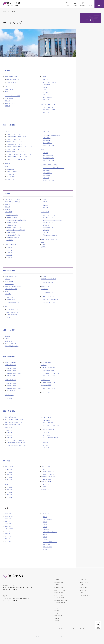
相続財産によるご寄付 (49, 110)
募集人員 (7, 207)
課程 (43, 150)
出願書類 (46, 208)
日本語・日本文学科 (12, 172)
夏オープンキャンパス (49, 218)
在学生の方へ (9, 519)
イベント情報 (45, 212)
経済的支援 (46, 178)
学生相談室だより (48, 292)
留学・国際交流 (9, 357)
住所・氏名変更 (46, 467)
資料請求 (44, 247)
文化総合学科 (10, 174)
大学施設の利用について (48, 477)
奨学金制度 (45, 276)
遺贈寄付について (48, 112)
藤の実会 (7, 461)
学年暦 (7, 291)
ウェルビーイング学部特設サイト (52, 136)
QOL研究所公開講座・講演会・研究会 (17, 445)
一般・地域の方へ (10, 529)
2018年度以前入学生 (12, 312)
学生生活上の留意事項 (13, 302)
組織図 (7, 92)
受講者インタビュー (49, 161)
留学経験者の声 (11, 376)
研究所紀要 (46, 433)
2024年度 (9, 248)
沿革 (6, 87)
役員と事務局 (45, 484)
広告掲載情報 (47, 85)
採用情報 (7, 106)
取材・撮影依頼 (47, 97)
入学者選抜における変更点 (12, 202)
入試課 (45, 517)
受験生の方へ (9, 514)
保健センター (45, 286)
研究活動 (46, 445)
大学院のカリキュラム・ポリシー (16, 149)
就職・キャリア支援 (60, 590)
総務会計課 (46, 529)
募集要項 (46, 205)
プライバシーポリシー (11, 539)
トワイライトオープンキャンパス (52, 220)
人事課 (45, 527)
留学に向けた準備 (46, 363)
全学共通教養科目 (10, 281)
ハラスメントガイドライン (49, 296)
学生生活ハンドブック (49, 302)
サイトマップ (9, 536)
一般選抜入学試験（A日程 (14, 228)
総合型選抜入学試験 (12, 215)
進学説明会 (46, 225)
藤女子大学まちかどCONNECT (14, 425)
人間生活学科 (47, 138)
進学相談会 (46, 230)
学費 (6, 306)
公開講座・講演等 (10, 427)
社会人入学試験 (11, 233)
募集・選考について (12, 368)
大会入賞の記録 (11, 300)
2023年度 (9, 250)
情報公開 (7, 101)
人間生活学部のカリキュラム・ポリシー (18, 144)
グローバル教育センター (48, 383)
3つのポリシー (9, 131)
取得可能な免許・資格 (11, 276)
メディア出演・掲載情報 (50, 82)
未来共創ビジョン (10, 103)
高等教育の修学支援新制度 (49, 279)
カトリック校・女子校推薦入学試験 (16, 220)
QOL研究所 (45, 442)
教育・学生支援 (9, 271)
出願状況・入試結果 (10, 244)
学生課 (45, 539)
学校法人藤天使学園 (60, 603)
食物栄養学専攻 (47, 176)
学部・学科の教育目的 (13, 80)
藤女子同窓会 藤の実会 (61, 600)
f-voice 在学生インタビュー (49, 239)
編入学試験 (10, 240)
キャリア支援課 (47, 519)
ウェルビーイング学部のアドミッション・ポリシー (21, 154)
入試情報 (7, 193)
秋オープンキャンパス (49, 223)
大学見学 (46, 233)
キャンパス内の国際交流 (48, 368)
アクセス (7, 531)
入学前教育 (45, 199)
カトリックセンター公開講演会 (15, 440)
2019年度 (9, 480)
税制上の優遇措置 (48, 107)
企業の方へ (8, 526)
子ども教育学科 (47, 143)
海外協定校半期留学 (10, 380)
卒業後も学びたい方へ (48, 474)
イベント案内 (47, 170)
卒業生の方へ (9, 521)
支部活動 (7, 484)
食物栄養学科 (47, 140)
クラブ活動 (8, 294)
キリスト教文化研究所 (48, 430)
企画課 (45, 524)
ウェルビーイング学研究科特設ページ (54, 168)
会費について (45, 469)
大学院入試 (45, 202)
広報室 (45, 522)
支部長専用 (45, 487)
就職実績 (7, 336)
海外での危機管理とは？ (50, 388)
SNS (44, 90)
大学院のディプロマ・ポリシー (15, 139)
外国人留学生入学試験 (13, 238)
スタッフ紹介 (47, 435)
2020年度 (9, 258)
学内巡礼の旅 (47, 420)
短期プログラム (9, 395)
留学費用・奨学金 (11, 371)
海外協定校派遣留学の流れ (14, 373)
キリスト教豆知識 (48, 423)
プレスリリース (47, 80)
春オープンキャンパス (49, 215)
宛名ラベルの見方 (46, 482)
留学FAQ (44, 365)
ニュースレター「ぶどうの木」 (52, 425)
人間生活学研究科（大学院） (49, 165)
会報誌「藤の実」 (46, 479)
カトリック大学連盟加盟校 (50, 438)
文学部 (7, 166)
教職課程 (46, 153)
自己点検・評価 (9, 98)
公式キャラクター (48, 95)
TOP (5, 12)
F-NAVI (7, 339)
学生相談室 (45, 289)
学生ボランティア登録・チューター (53, 373)
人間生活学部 (45, 131)
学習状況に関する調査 (11, 289)
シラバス (7, 279)
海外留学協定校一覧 (10, 363)
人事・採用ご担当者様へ (12, 346)
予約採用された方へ (49, 282)
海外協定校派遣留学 (10, 365)
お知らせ (57, 608)
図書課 (45, 534)
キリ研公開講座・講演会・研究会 (16, 443)
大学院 (8, 317)
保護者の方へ (9, 524)
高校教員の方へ (9, 516)
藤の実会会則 (45, 489)
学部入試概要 (9, 212)
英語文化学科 (10, 169)
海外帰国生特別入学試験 (13, 235)
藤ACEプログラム (12, 177)
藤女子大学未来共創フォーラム (14, 422)
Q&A (43, 242)
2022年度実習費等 (12, 315)
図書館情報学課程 (48, 155)
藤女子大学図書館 (59, 598)
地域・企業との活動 (10, 417)
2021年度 (9, 255)
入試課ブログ (45, 244)
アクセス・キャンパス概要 (12, 96)
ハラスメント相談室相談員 (50, 300)
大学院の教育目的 (11, 82)
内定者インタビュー (10, 343)
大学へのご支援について (48, 104)
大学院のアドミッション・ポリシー (16, 159)
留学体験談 (10, 398)
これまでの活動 (9, 467)
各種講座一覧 (9, 341)
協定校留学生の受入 (49, 371)
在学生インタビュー (12, 179)
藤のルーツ (46, 100)
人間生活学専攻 (47, 173)
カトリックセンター (47, 417)
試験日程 (7, 204)
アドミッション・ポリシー (12, 199)
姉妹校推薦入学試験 (12, 218)
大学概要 (7, 71)
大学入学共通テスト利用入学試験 (16, 230)
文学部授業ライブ (48, 228)
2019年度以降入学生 (12, 310)
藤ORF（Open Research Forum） (15, 420)
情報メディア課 (47, 547)
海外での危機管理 (46, 385)
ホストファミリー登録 (49, 376)
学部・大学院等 (9, 125)
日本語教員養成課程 (49, 158)
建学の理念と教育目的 (11, 77)
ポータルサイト (9, 284)
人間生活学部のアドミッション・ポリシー (18, 157)
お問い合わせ (45, 514)
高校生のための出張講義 (50, 235)
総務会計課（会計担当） (50, 532)
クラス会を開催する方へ (48, 472)
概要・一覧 (10, 297)
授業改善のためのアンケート (13, 286)
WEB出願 (8, 209)
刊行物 (45, 87)
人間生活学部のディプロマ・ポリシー (17, 137)
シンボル (46, 92)
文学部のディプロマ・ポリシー (15, 134)
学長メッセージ (9, 89)
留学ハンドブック (46, 392)
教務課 (45, 537)
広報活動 (44, 77)
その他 (45, 549)
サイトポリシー (9, 541)
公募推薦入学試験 (11, 225)
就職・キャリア (9, 330)
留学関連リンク (46, 380)
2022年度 (9, 253)
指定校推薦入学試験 (12, 223)
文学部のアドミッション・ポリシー (16, 152)
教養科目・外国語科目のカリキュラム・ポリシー (20, 147)
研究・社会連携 (9, 411)
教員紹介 (7, 164)
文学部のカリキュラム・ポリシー (16, 142)
